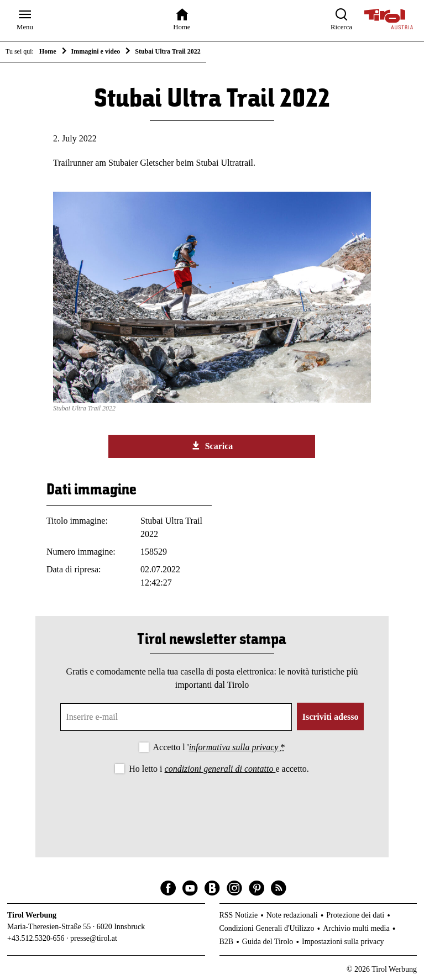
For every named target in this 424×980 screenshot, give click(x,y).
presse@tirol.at (94, 938)
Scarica (212, 446)
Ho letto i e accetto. (219, 769)
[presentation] (212, 807)
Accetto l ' (219, 747)
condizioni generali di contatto (220, 769)
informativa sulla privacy (235, 747)
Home (48, 51)
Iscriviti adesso (331, 717)
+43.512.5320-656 (36, 938)
